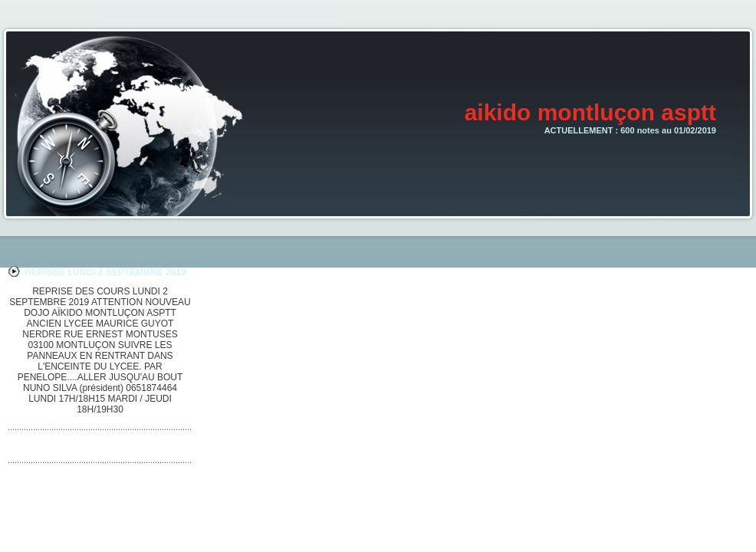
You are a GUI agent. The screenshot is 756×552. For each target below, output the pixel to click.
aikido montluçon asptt (590, 112)
